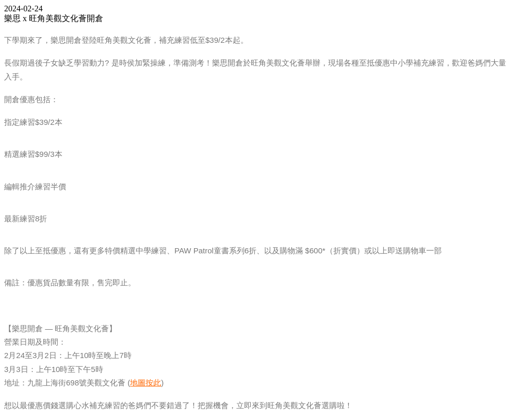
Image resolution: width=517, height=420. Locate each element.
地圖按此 (146, 383)
